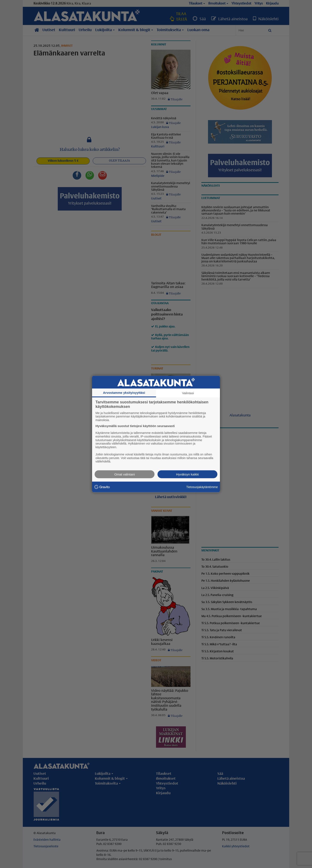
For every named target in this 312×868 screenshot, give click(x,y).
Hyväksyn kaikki (187, 474)
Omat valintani (125, 474)
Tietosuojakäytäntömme (202, 487)
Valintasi (188, 393)
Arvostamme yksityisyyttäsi (124, 392)
